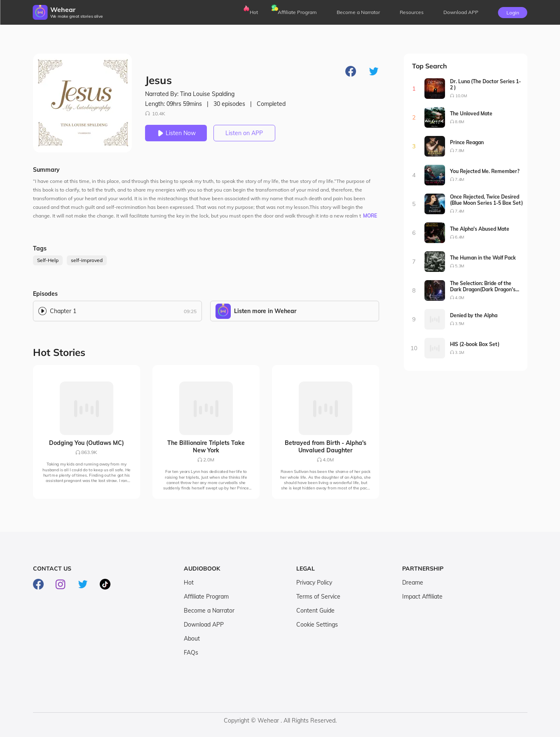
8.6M (460, 122)
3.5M (460, 324)
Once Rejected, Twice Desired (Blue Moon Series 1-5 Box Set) (486, 200)
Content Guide (315, 611)
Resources (412, 12)
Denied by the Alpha (474, 315)
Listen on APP (244, 133)
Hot (254, 12)
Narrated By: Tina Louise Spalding (190, 94)
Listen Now (176, 133)
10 (414, 348)
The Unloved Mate (471, 113)
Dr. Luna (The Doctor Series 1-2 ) (485, 84)
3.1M (460, 352)
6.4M (460, 237)
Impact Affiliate (422, 597)
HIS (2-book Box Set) (475, 344)
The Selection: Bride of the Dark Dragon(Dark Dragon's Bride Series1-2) (483, 286)
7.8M (460, 151)
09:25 (190, 311)
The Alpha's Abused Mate (480, 229)
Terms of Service (318, 597)
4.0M (460, 298)
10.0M (461, 96)
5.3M (460, 266)
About (192, 639)
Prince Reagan (467, 142)
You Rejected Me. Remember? (485, 171)
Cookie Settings (317, 625)
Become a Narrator (358, 12)
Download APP (204, 625)
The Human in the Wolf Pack (483, 258)
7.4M (460, 179)
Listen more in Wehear (265, 311)
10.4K (155, 113)
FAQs (191, 653)
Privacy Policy (314, 583)
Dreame (413, 583)
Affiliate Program (297, 12)
